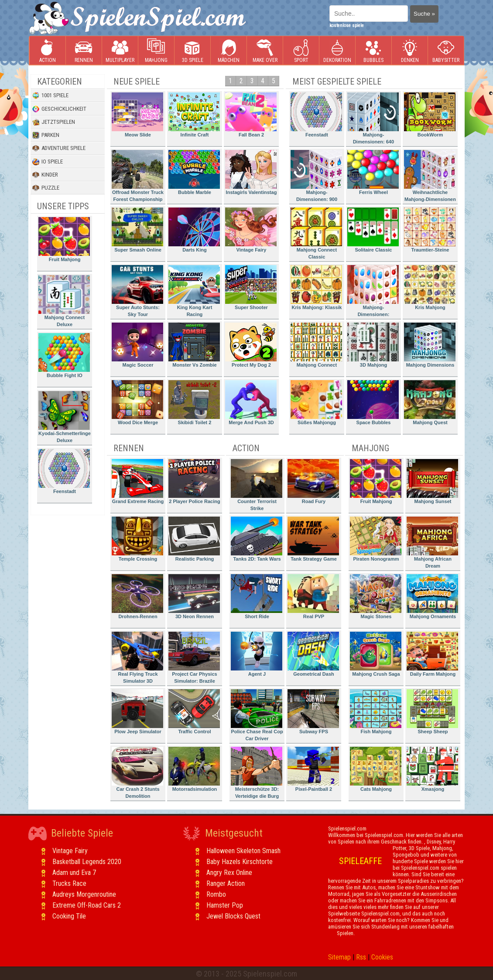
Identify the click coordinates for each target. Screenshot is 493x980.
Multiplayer (120, 51)
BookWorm (430, 115)
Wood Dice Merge (137, 403)
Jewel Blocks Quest (233, 916)
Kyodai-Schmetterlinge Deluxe (65, 417)
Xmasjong (432, 769)
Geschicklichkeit (59, 109)
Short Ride (257, 597)
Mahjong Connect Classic (316, 233)
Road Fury (313, 481)
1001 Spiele (50, 95)
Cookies (382, 957)
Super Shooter (251, 288)
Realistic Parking (194, 539)
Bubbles (373, 51)
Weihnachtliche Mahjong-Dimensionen (430, 176)
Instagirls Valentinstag (251, 172)
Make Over (265, 51)
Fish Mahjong (376, 712)
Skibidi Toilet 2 (194, 403)
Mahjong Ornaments (432, 597)
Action (48, 51)
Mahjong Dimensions (430, 345)
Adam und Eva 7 (74, 873)
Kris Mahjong (430, 288)
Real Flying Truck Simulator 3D (137, 658)
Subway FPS (313, 712)
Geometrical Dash (313, 654)
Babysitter (446, 51)
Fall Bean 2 (251, 115)
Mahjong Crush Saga (376, 654)
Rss (361, 957)
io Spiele (48, 162)
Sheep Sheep (432, 712)
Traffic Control (194, 712)
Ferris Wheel (373, 172)
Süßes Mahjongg (316, 403)
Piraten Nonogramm (376, 539)
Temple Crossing (137, 539)
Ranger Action (226, 883)
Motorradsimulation (194, 769)
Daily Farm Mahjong (432, 654)
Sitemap (339, 957)
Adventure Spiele (59, 148)
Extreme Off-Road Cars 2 (87, 905)
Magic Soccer (137, 345)
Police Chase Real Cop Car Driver (257, 715)
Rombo (216, 894)
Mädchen (229, 51)
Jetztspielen (54, 122)
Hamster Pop (225, 905)
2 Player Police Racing (194, 481)
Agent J (257, 654)
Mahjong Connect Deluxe (64, 301)
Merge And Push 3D (251, 403)
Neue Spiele (137, 82)
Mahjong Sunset (432, 481)
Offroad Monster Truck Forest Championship (138, 176)
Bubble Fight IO (64, 356)
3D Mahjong (373, 345)
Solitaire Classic (373, 230)
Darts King (194, 230)
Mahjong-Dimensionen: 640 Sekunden (373, 120)
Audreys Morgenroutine (84, 894)
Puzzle (46, 188)
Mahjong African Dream (432, 543)
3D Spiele (193, 51)
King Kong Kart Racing (194, 291)
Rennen (84, 51)
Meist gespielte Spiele (337, 82)
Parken (46, 135)
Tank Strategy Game (313, 539)
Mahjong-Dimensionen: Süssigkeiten (373, 292)
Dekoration (337, 51)
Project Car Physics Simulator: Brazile (194, 658)
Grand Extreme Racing (138, 481)
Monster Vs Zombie (194, 345)
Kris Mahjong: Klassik (316, 288)
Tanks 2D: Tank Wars (257, 539)
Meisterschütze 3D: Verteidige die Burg (257, 773)
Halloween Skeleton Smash (243, 851)
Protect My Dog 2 (251, 345)
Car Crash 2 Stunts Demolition (137, 773)
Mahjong (156, 51)
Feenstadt (64, 471)
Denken (410, 51)
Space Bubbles (373, 403)
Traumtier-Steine (430, 230)
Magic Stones (376, 597)
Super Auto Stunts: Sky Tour (137, 291)
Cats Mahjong (376, 769)
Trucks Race (69, 883)
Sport (301, 51)
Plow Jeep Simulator (137, 712)
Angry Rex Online (229, 873)
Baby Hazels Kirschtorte (240, 862)
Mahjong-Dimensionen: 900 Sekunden (316, 177)
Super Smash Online (137, 230)
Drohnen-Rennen (137, 597)
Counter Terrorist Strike (257, 485)
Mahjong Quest (430, 403)
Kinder (45, 175)
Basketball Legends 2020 (87, 862)
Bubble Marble (194, 172)
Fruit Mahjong (64, 240)
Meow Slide (137, 115)
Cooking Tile (69, 916)
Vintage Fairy (251, 230)
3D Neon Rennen (194, 597)
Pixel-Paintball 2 (313, 769)
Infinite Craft (194, 115)
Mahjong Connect (316, 345)
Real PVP (313, 597)
